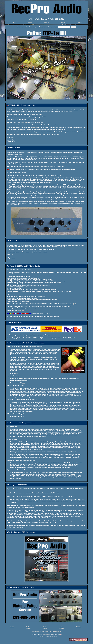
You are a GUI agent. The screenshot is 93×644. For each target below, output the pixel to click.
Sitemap (28, 629)
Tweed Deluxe (36, 632)
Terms (45, 629)
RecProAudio (46, 634)
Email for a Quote (71, 304)
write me (24, 122)
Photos (30, 22)
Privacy (61, 629)
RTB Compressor (56, 632)
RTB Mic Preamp (28, 532)
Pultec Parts (21, 311)
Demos (47, 22)
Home (14, 22)
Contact (79, 22)
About (63, 22)
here (16, 373)
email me (35, 128)
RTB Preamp (46, 632)
